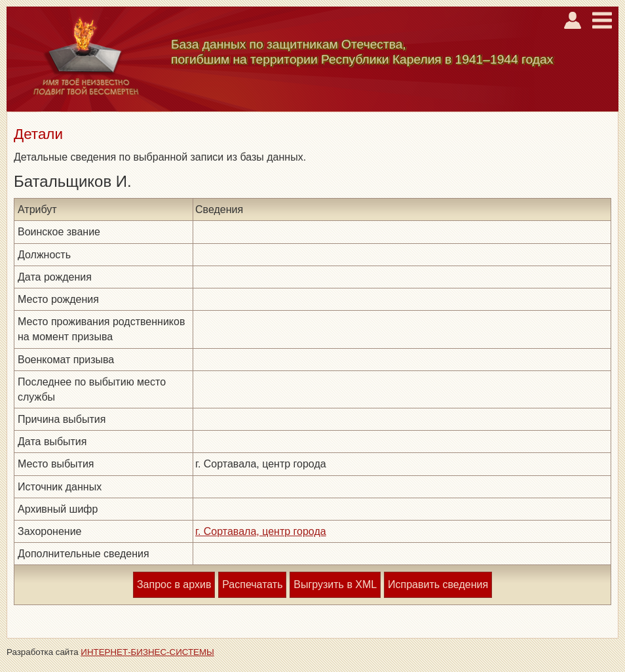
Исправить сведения (438, 584)
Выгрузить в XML (335, 584)
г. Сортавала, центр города (261, 531)
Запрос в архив (174, 584)
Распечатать (252, 584)
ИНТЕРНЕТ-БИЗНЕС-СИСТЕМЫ (147, 652)
